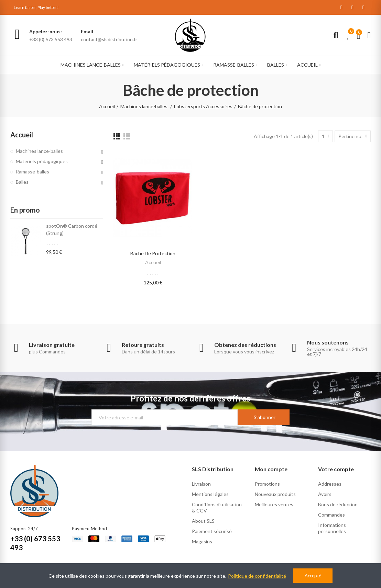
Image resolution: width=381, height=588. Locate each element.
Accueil (153, 262)
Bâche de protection (153, 253)
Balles (22, 182)
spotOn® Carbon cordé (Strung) (72, 229)
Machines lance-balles (39, 151)
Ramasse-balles (32, 172)
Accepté (313, 576)
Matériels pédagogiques (42, 161)
